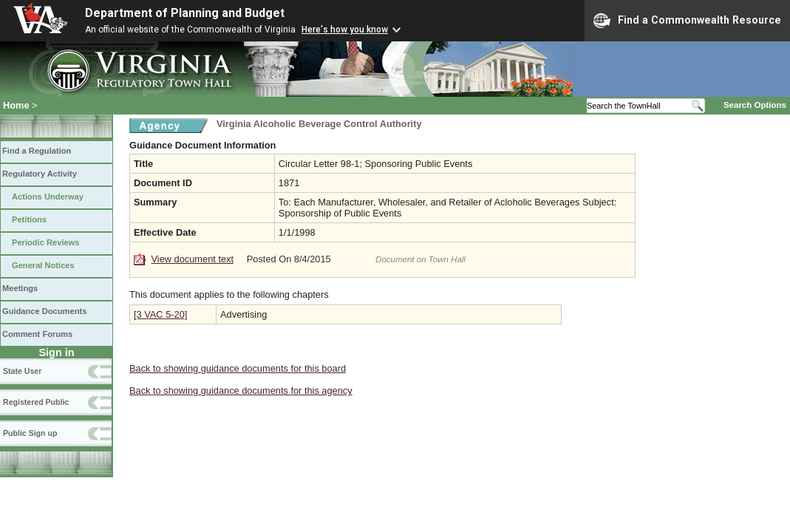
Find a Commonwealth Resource (687, 21)
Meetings (20, 288)
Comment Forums (37, 334)
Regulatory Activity (40, 174)
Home (16, 105)
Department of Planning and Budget (185, 13)
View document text (193, 259)
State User (22, 371)
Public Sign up (30, 433)
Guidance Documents (44, 311)
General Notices (43, 265)
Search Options (755, 105)
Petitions (29, 219)
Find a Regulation (37, 151)
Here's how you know (345, 30)
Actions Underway (48, 197)
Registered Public (36, 402)
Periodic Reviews (46, 242)
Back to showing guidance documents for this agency (241, 391)
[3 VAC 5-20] (160, 314)
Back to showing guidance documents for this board (238, 368)
